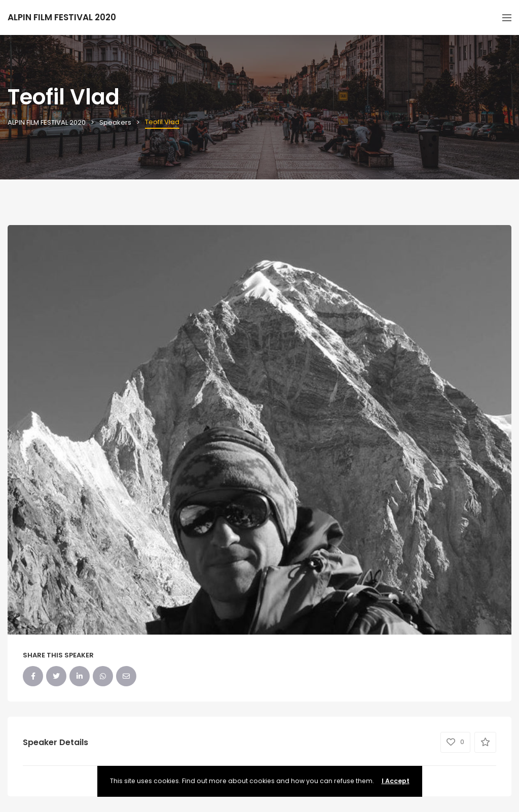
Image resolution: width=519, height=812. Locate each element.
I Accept (396, 781)
